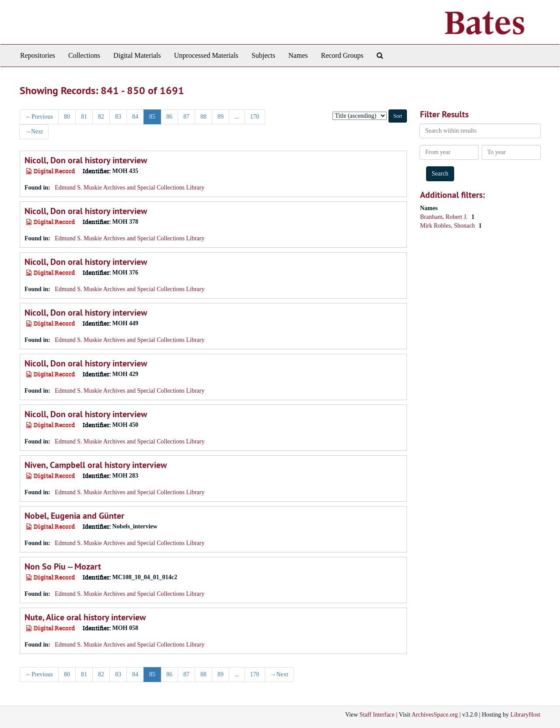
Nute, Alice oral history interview (85, 617)
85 (152, 117)
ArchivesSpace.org (435, 715)
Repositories (38, 55)
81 (84, 117)
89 (220, 117)
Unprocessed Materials (206, 55)
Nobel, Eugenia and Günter (74, 516)
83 (118, 117)
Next (34, 132)
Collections (84, 55)
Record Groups (342, 55)
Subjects (263, 55)
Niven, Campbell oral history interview (96, 465)
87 (186, 117)
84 (135, 117)
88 (203, 117)
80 (67, 117)
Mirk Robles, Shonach (448, 226)
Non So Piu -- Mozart (63, 566)
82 (101, 117)
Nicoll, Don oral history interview (86, 160)
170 (255, 117)
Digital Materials (137, 55)
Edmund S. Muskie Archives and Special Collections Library (129, 188)
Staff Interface (377, 715)
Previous (39, 117)
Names (298, 55)
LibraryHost (525, 715)
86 (169, 117)
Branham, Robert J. (444, 217)
